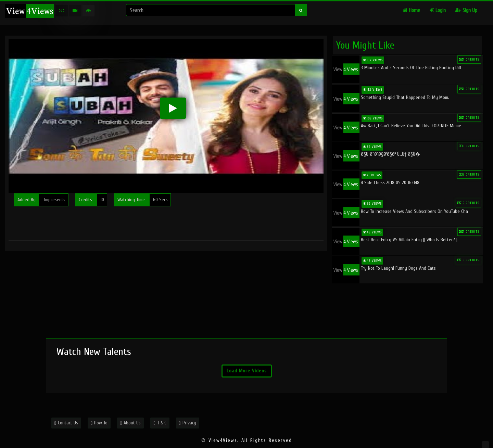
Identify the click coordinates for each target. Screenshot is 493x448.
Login (438, 10)
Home (411, 10)
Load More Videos (247, 371)
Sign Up (466, 10)
